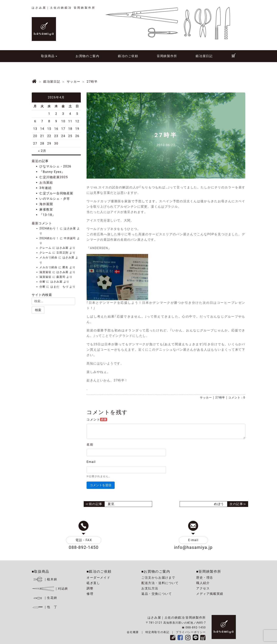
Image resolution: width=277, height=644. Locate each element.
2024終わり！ (49, 228)
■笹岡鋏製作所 (209, 571)
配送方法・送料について (160, 583)
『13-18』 (48, 215)
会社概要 (133, 632)
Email (91, 462)
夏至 (111, 504)
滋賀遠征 (45, 272)
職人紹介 (203, 583)
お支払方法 (150, 588)
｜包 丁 (44, 607)
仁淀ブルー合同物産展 (56, 193)
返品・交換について (157, 594)
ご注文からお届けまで (158, 578)
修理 (90, 594)
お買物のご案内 (87, 56)
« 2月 (42, 151)
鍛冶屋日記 (204, 56)
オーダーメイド (98, 578)
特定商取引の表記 (157, 632)
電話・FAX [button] (84, 540)
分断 (42, 282)
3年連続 (45, 188)
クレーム (45, 248)
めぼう (219, 504)
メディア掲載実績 (210, 594)
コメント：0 (237, 398)
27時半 (220, 398)
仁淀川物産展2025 (54, 177)
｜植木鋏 (45, 579)
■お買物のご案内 (156, 571)
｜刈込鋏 (50, 589)
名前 (90, 445)
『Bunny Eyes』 (52, 172)
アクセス (203, 588)
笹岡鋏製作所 (167, 56)
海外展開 (46, 204)
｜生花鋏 (45, 598)
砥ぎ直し (93, 583)
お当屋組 (46, 183)
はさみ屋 (70, 228)
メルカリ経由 (48, 258)
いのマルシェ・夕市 (55, 199)
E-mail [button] (193, 540)
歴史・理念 (205, 578)
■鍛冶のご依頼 (99, 571)
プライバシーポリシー (191, 632)
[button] (38, 310)
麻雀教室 (46, 209)
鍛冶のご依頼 (128, 56)
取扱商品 (48, 56)
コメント (97, 420)
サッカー (206, 398)
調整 (90, 588)
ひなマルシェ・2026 (55, 166)
